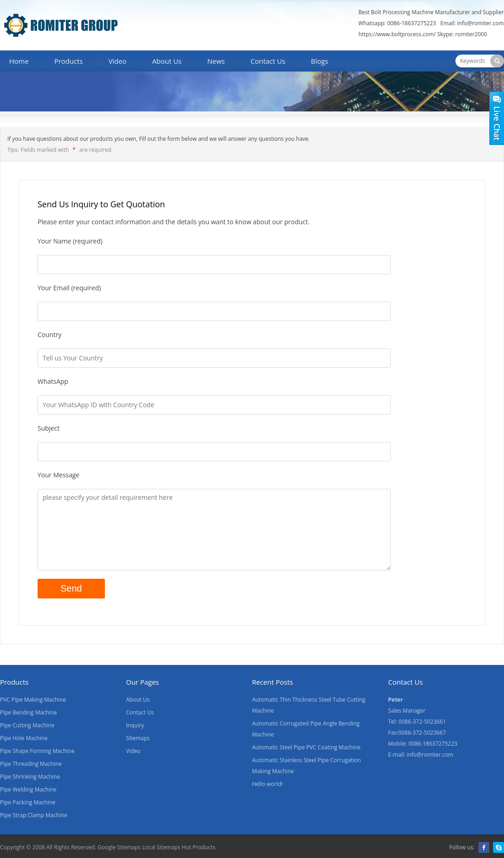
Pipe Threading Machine (31, 764)
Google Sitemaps (119, 847)
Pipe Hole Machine (24, 738)
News (216, 61)
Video (118, 61)
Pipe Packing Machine (28, 802)
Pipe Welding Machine (28, 789)
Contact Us (268, 61)
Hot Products (198, 847)
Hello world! (267, 784)
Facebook (484, 847)
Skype (499, 847)
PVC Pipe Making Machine (33, 700)
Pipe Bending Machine (28, 712)
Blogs (320, 61)
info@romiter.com (481, 23)
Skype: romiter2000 (462, 34)
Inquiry (135, 725)
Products (68, 61)
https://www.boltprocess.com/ (397, 34)
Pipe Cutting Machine (27, 725)
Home (19, 61)
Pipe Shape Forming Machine (37, 751)
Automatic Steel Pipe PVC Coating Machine (306, 747)
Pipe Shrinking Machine (30, 777)
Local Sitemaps (161, 847)
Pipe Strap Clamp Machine (34, 815)
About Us (167, 61)
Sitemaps (138, 738)
